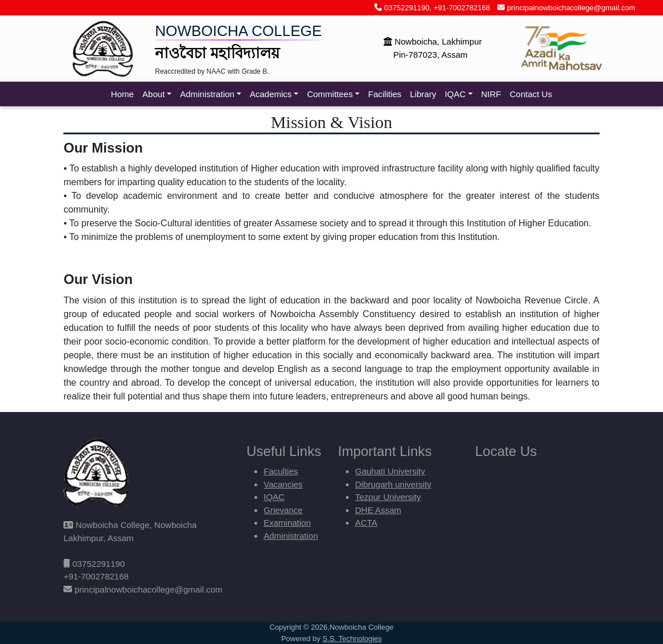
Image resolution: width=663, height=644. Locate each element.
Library (423, 94)
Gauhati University (390, 471)
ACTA (366, 523)
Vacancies (283, 484)
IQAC (455, 94)
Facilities (385, 94)
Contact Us (531, 94)
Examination (287, 523)
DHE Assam (378, 510)
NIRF (491, 94)
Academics (271, 94)
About (153, 94)
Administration (207, 94)
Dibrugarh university (393, 484)
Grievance (283, 510)
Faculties (281, 471)
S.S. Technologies (352, 639)
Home (122, 94)
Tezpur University (388, 497)
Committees (330, 94)
